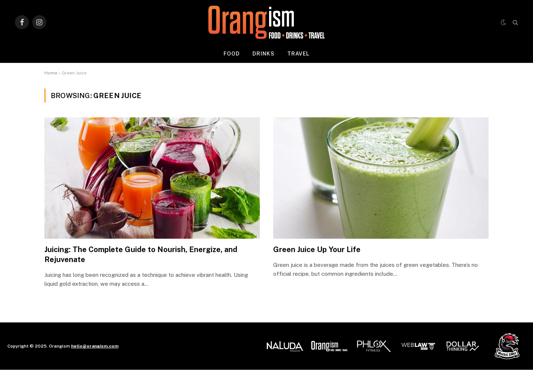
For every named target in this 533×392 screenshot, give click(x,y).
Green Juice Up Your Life (317, 249)
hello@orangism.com (95, 346)
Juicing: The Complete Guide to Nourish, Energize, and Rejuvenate (141, 254)
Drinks (264, 54)
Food (232, 54)
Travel (299, 54)
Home (51, 73)
